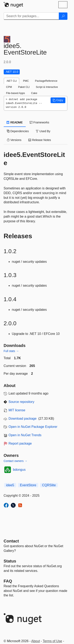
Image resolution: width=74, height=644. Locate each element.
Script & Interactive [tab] (47, 87)
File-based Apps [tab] (16, 93)
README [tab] (15, 122)
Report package (20, 443)
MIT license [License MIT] (17, 410)
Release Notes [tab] (40, 140)
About (36, 641)
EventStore (28, 485)
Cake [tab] (34, 93)
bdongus (19, 470)
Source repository (21, 402)
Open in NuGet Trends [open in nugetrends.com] (25, 435)
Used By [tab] (43, 131)
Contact (11, 541)
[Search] (63, 16)
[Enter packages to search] (31, 16)
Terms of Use (52, 641)
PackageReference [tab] (46, 81)
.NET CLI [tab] (12, 81)
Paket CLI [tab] (24, 87)
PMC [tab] (26, 81)
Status (10, 561)
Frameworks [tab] (39, 122)
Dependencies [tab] (18, 131)
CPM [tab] (9, 87)
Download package (23, 419)
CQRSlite (49, 485)
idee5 (10, 485)
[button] (58, 100)
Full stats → (11, 351)
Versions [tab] (14, 140)
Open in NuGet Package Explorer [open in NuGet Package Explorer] (33, 427)
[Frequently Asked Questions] (8, 581)
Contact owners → (16, 461)
